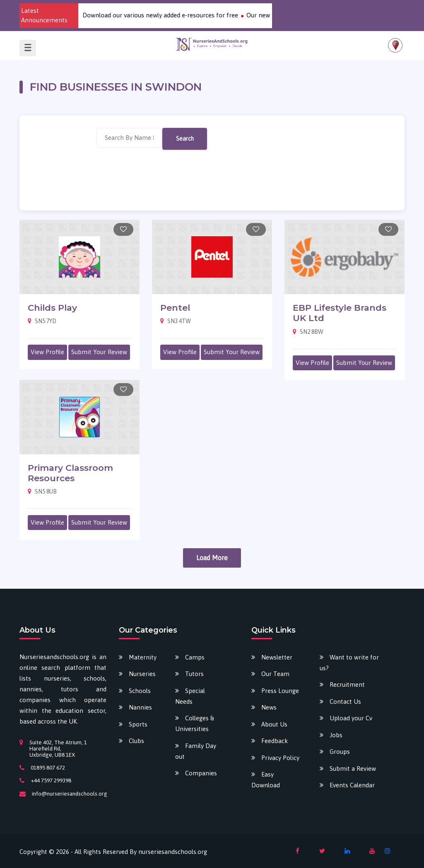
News (269, 707)
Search (185, 139)
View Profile (47, 352)
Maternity (143, 657)
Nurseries (142, 674)
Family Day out (196, 751)
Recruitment (347, 685)
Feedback (275, 741)
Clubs (136, 741)
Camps (195, 657)
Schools (140, 691)
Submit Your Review (99, 352)
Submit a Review (353, 768)
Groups (340, 752)
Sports (138, 724)
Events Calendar (352, 785)
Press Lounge (280, 691)
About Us (274, 724)
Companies (201, 773)
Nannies (140, 707)
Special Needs (190, 696)
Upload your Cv (351, 718)
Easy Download (266, 780)
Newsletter (277, 657)
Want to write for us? (349, 663)
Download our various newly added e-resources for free (169, 15)
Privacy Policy (280, 758)
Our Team (275, 674)
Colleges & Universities (195, 723)
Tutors (194, 674)
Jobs (336, 735)
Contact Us (345, 701)
